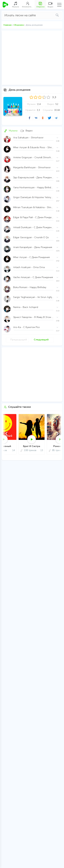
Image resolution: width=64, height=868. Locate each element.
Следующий (41, 340)
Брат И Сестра (32, 446)
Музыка (11, 131)
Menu (59, 5)
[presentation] (7, 433)
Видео (27, 131)
